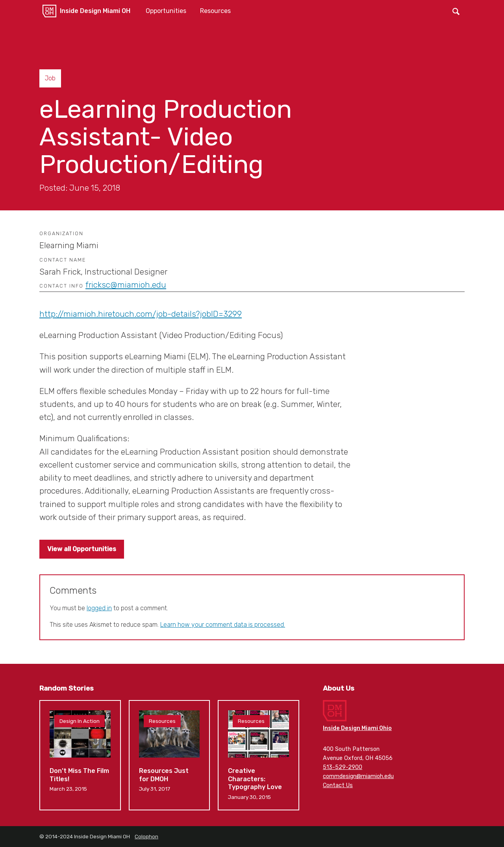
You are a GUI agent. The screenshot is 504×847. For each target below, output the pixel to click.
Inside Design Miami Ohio (357, 728)
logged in (99, 608)
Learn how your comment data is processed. (223, 625)
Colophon (146, 836)
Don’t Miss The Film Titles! (80, 755)
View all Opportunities (82, 549)
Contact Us (338, 785)
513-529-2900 (343, 767)
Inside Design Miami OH (95, 11)
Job (50, 78)
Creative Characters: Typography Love (258, 755)
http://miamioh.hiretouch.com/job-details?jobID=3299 (141, 314)
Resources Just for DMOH (170, 755)
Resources (215, 11)
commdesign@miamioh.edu (358, 776)
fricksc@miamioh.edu (126, 285)
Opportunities (166, 11)
